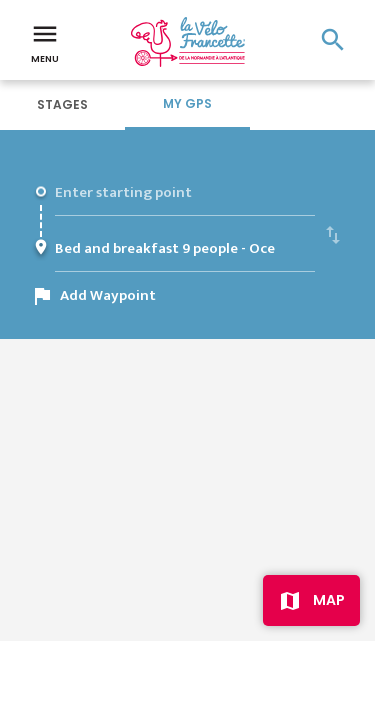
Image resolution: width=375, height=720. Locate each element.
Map (329, 600)
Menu (45, 42)
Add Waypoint (108, 295)
